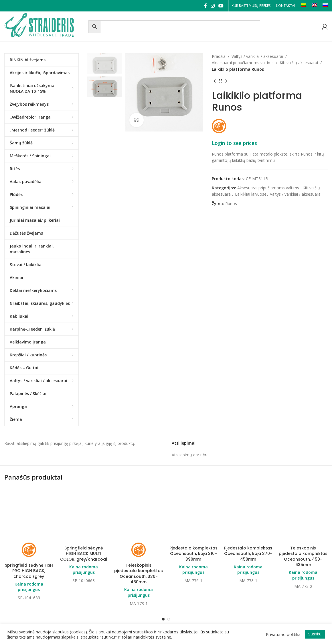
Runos (231, 204)
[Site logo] (45, 26)
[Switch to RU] (325, 6)
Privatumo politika (283, 634)
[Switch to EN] (314, 6)
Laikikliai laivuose (251, 194)
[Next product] (226, 81)
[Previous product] (215, 81)
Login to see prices (234, 143)
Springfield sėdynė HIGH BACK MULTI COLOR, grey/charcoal (84, 554)
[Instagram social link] (213, 6)
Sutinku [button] (315, 634)
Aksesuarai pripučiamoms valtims (243, 63)
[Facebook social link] (205, 6)
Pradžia (219, 56)
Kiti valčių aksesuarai (299, 63)
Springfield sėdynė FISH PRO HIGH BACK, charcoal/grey (29, 538)
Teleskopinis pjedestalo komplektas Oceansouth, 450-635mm (303, 524)
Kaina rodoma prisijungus (29, 554)
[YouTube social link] (221, 6)
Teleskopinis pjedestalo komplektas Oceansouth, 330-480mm (139, 541)
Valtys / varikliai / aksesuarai (257, 56)
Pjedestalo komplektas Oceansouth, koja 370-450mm (248, 521)
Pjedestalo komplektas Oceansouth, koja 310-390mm (193, 521)
